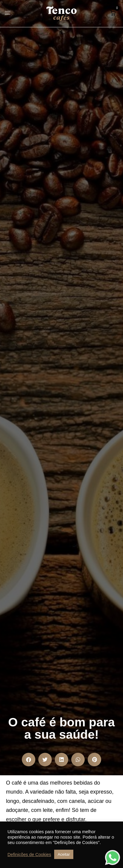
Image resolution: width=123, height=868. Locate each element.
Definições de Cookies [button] (29, 854)
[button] (113, 13)
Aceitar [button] (64, 854)
